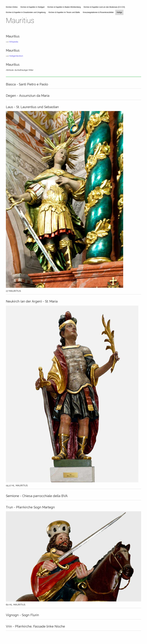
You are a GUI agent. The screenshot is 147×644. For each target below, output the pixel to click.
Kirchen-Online (12, 7)
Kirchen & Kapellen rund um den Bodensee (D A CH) (104, 7)
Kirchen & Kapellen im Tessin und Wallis (64, 12)
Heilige (119, 12)
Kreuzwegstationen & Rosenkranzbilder (98, 12)
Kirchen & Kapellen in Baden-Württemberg (64, 7)
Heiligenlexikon (16, 56)
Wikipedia (14, 42)
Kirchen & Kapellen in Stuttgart (32, 7)
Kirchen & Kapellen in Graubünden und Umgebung (26, 12)
